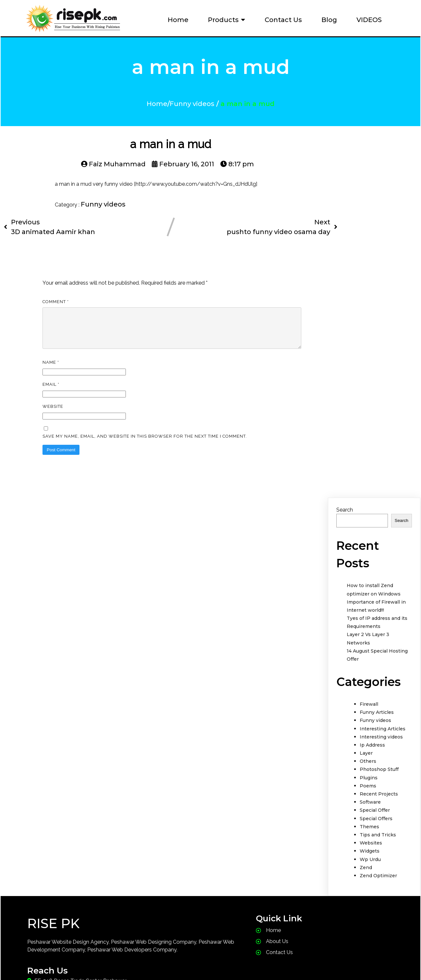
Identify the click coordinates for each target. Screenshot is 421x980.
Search (345, 522)
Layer (366, 766)
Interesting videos (381, 750)
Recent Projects (379, 807)
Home (157, 106)
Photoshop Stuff (379, 782)
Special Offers (376, 831)
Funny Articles (377, 725)
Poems (368, 798)
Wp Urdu (370, 872)
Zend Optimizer (378, 888)
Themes (369, 839)
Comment (56, 307)
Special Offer (375, 823)
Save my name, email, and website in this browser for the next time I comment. (145, 449)
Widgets (370, 864)
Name (51, 375)
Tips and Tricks (378, 847)
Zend (366, 880)
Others (368, 774)
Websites (371, 856)
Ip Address (372, 758)
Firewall (369, 717)
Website (53, 419)
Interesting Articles (383, 741)
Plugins (369, 790)
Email (51, 397)
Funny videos (192, 106)
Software (370, 815)
